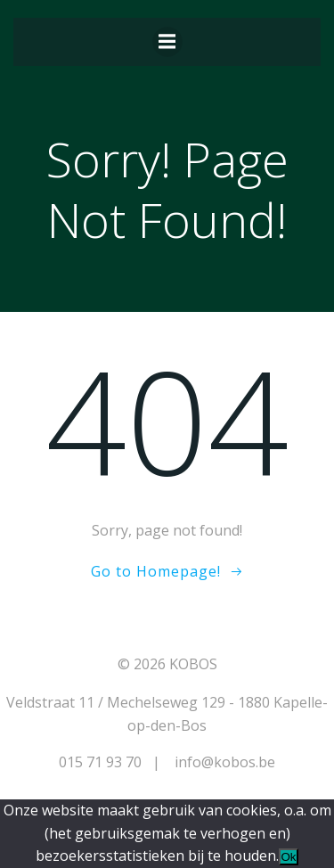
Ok (288, 857)
